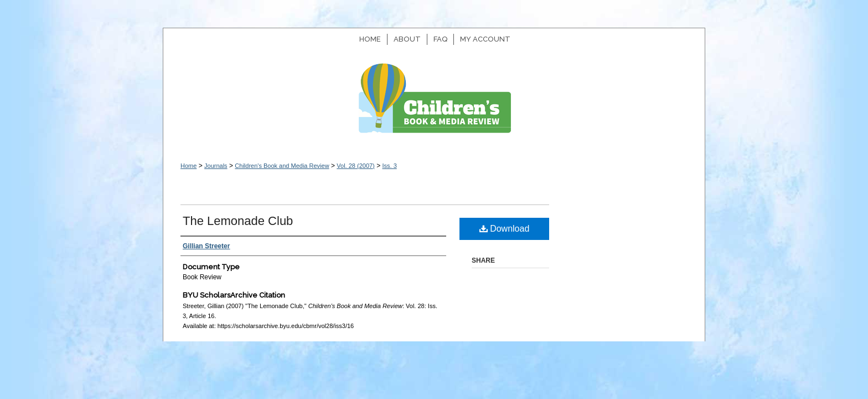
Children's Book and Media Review (434, 104)
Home (188, 166)
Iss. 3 (389, 166)
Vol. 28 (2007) (356, 166)
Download (505, 229)
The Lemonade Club (238, 221)
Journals (216, 166)
